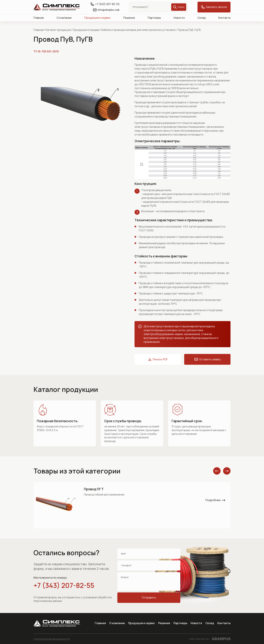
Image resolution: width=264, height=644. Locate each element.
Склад (202, 18)
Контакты (224, 18)
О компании (64, 18)
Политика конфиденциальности (52, 639)
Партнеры (154, 18)
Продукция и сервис (97, 18)
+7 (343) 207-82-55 (64, 585)
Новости (179, 18)
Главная (39, 18)
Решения (129, 18)
